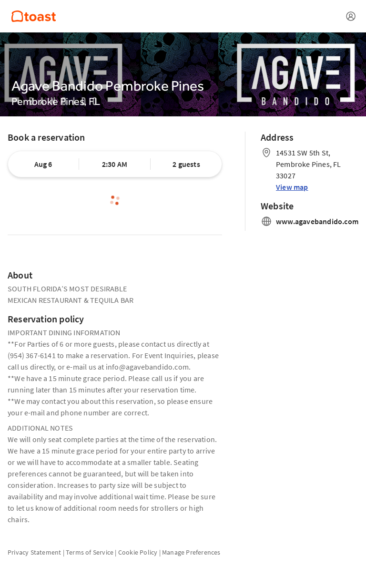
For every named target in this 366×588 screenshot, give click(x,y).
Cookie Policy (138, 552)
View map (292, 187)
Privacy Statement (34, 552)
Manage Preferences (191, 552)
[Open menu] (351, 16)
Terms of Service (90, 552)
